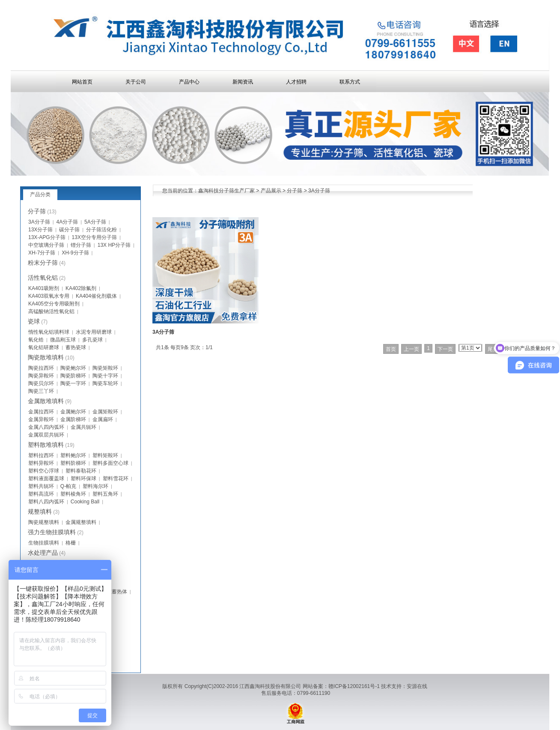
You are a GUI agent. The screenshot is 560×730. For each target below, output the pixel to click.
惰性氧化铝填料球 (49, 332)
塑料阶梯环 (73, 463)
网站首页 (82, 82)
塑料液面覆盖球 (46, 479)
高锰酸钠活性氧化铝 (51, 311)
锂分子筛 (81, 245)
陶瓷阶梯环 (73, 376)
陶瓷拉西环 (41, 368)
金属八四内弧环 (46, 427)
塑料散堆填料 (46, 445)
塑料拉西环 (41, 455)
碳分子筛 (69, 230)
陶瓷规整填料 (44, 522)
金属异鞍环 (41, 419)
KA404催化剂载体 (96, 296)
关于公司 (136, 82)
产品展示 (271, 191)
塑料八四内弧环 (46, 502)
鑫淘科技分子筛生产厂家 (226, 191)
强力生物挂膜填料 (52, 532)
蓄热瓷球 (76, 347)
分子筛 (295, 191)
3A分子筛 (319, 191)
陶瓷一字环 (73, 383)
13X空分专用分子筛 (94, 237)
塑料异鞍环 (41, 463)
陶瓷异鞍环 (41, 376)
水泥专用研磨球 (94, 332)
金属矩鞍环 (105, 412)
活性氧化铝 (43, 278)
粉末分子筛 (43, 263)
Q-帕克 (68, 486)
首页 (391, 349)
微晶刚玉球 (63, 340)
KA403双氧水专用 (49, 296)
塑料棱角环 (73, 494)
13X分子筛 (40, 230)
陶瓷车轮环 (105, 383)
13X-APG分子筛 (47, 237)
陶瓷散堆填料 (46, 357)
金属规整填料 (81, 522)
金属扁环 (103, 419)
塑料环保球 (83, 479)
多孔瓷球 (92, 340)
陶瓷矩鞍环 (105, 368)
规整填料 (40, 512)
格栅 (71, 543)
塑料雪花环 (116, 479)
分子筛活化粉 (101, 230)
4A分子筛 (67, 222)
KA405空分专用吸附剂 (54, 304)
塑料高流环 (41, 494)
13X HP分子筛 (114, 245)
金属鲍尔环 (73, 412)
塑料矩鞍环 (105, 455)
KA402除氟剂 (81, 288)
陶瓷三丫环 (41, 391)
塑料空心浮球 (44, 471)
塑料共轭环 (41, 486)
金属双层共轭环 (46, 435)
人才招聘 (296, 82)
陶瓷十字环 (105, 376)
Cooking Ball (85, 502)
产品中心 (189, 82)
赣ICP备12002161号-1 (354, 686)
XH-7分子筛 (42, 253)
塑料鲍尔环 (73, 455)
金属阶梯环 (73, 419)
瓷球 (34, 321)
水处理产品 (43, 553)
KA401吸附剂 (44, 288)
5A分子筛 (95, 222)
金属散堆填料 (46, 401)
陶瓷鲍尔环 (73, 368)
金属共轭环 (83, 427)
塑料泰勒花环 (81, 471)
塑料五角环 (105, 494)
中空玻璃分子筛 (46, 245)
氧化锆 (36, 340)
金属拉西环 (41, 412)
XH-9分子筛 (75, 253)
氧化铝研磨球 (44, 347)
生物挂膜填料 (44, 543)
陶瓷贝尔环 (41, 383)
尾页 (493, 349)
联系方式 (350, 82)
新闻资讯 (243, 82)
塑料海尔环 (95, 486)
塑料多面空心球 (110, 463)
